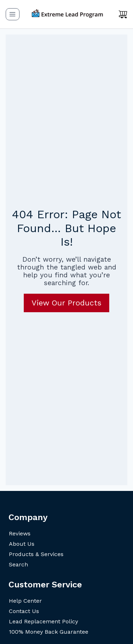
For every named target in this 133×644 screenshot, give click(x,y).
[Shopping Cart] (123, 14)
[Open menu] (13, 14)
